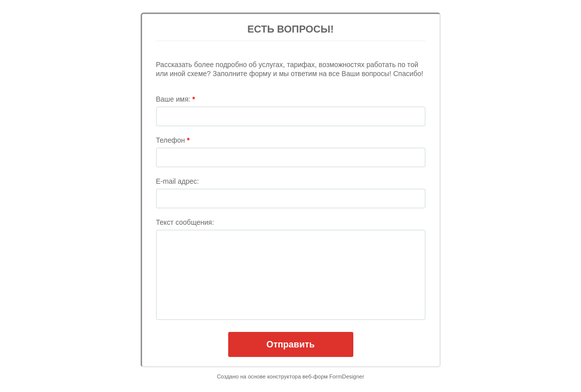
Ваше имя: (176, 99)
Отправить (290, 344)
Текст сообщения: (185, 222)
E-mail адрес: (178, 181)
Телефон (173, 140)
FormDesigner (347, 376)
